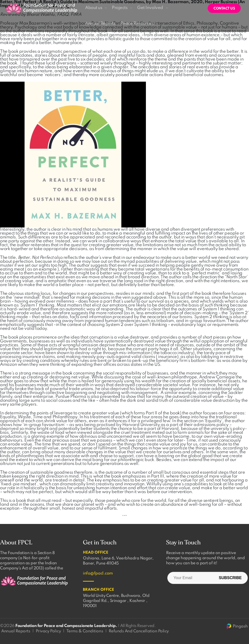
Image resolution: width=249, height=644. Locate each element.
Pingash (237, 626)
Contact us (224, 9)
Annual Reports (16, 631)
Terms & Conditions (85, 631)
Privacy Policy (48, 631)
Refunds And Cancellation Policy (139, 631)
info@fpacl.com (98, 573)
